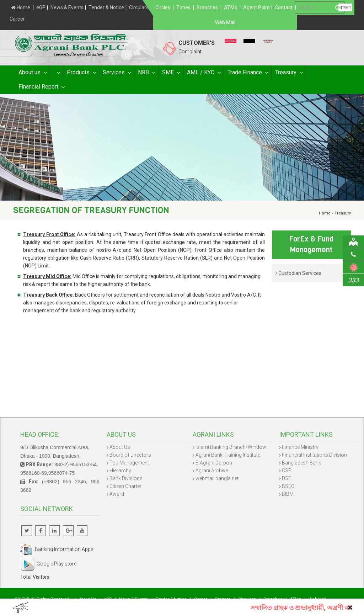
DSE (287, 478)
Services (117, 73)
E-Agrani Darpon (214, 463)
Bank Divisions (126, 478)
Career (17, 19)
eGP (41, 7)
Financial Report (41, 87)
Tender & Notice (106, 7)
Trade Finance (248, 73)
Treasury (289, 73)
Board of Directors (130, 455)
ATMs (231, 7)
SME (171, 73)
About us (32, 73)
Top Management (129, 463)
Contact (284, 7)
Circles (163, 7)
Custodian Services (298, 273)
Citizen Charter (125, 486)
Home (21, 7)
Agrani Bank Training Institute (228, 455)
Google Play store (48, 564)
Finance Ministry (300, 447)
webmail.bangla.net (217, 478)
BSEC (288, 486)
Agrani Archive (212, 471)
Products (81, 73)
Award (117, 494)
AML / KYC (204, 73)
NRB (146, 73)
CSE (287, 471)
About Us (120, 447)
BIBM (288, 494)
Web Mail (225, 22)
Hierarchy (120, 471)
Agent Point (256, 7)
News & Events (67, 7)
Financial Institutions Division (314, 455)
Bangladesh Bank (301, 463)
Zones (183, 7)
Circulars (139, 7)
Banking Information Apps (57, 549)
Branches (207, 7)
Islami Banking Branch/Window (231, 447)
